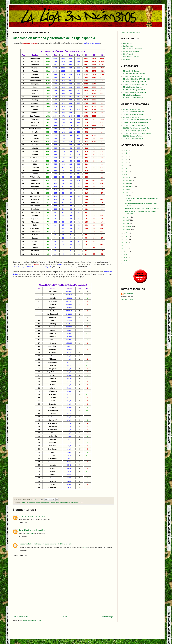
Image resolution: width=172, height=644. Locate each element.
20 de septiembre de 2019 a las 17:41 (58, 544)
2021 (126, 165)
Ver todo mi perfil (127, 299)
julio (127, 193)
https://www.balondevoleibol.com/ (32, 544)
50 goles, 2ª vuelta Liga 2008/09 (135, 82)
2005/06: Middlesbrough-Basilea (135, 131)
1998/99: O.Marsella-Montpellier (135, 125)
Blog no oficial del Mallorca (133, 49)
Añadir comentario (21, 555)
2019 (126, 172)
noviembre (129, 180)
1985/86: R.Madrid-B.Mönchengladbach (137, 120)
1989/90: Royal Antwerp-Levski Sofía (136, 128)
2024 (126, 156)
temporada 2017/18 (77, 503)
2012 (126, 248)
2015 (126, 239)
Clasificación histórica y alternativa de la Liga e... (142, 208)
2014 (126, 242)
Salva (21, 516)
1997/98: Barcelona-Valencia (133, 136)
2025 (126, 153)
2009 (126, 258)
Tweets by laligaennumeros (131, 32)
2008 (126, 261)
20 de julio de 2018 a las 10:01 (35, 530)
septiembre (130, 186)
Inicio (65, 617)
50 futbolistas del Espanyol (133, 87)
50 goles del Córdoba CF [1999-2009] (136, 79)
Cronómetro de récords (131, 52)
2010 (126, 255)
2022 (126, 162)
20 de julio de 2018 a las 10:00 (35, 516)
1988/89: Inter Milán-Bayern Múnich (136, 123)
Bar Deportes (128, 46)
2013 (126, 245)
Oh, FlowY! (127, 60)
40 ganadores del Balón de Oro (134, 74)
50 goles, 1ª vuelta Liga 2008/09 (135, 92)
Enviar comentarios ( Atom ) (32, 621)
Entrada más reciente (20, 617)
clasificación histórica (43, 503)
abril (127, 220)
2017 (126, 233)
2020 (126, 169)
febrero (128, 226)
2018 (126, 175)
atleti (85, 547)
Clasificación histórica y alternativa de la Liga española (54, 38)
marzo (128, 223)
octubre (128, 183)
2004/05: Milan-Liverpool (132, 109)
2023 (126, 159)
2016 (126, 236)
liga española (55, 503)
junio (127, 196)
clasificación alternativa (28, 503)
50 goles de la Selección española (135, 84)
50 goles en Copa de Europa (133, 98)
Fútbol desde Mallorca (131, 57)
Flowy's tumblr (128, 54)
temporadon (29, 533)
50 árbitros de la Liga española (134, 90)
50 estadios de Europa (131, 71)
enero (128, 229)
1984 (126, 264)
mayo (128, 217)
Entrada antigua (108, 617)
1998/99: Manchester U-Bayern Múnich (137, 133)
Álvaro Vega (129, 294)
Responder (23, 523)
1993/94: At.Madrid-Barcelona (134, 115)
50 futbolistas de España (132, 95)
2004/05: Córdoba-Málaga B (133, 139)
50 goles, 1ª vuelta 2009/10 (133, 76)
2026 (126, 150)
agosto (128, 190)
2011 (126, 252)
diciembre (129, 177)
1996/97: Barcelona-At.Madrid (134, 112)
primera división (65, 503)
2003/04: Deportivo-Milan (132, 117)
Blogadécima (128, 44)
